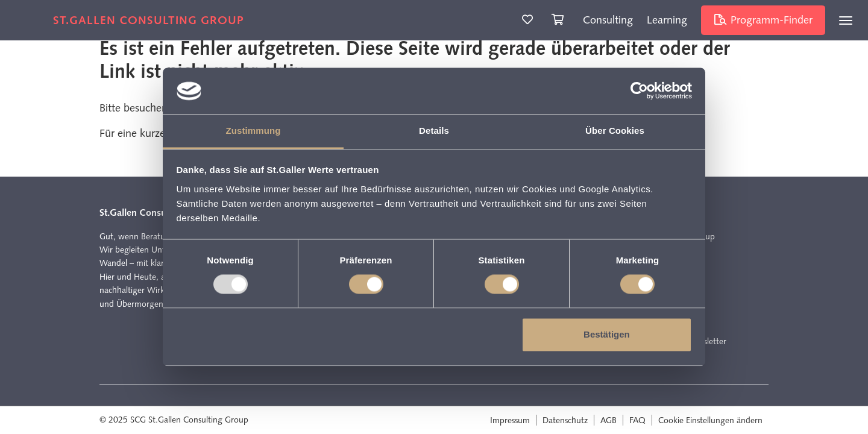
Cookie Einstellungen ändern (710, 420)
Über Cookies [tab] (615, 131)
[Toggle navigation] (846, 20)
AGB (609, 420)
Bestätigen (607, 334)
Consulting (608, 20)
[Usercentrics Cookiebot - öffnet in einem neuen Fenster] (639, 91)
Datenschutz (565, 420)
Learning (667, 20)
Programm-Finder (763, 20)
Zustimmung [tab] (253, 131)
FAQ (637, 420)
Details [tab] (434, 131)
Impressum (510, 420)
